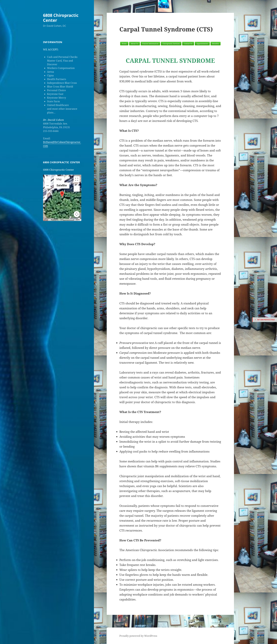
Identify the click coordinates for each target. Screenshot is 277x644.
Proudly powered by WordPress (138, 636)
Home (124, 44)
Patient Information (150, 44)
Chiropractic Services (171, 44)
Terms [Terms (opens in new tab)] (78, 220)
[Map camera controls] (77, 214)
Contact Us (188, 44)
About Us (134, 44)
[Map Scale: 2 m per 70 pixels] (67, 220)
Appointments (202, 44)
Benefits (216, 44)
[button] (62, 194)
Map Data (54, 220)
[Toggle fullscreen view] (77, 179)
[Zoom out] (48, 186)
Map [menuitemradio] (59, 179)
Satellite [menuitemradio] (62, 185)
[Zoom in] (48, 179)
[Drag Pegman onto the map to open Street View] (77, 189)
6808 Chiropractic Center (61, 18)
